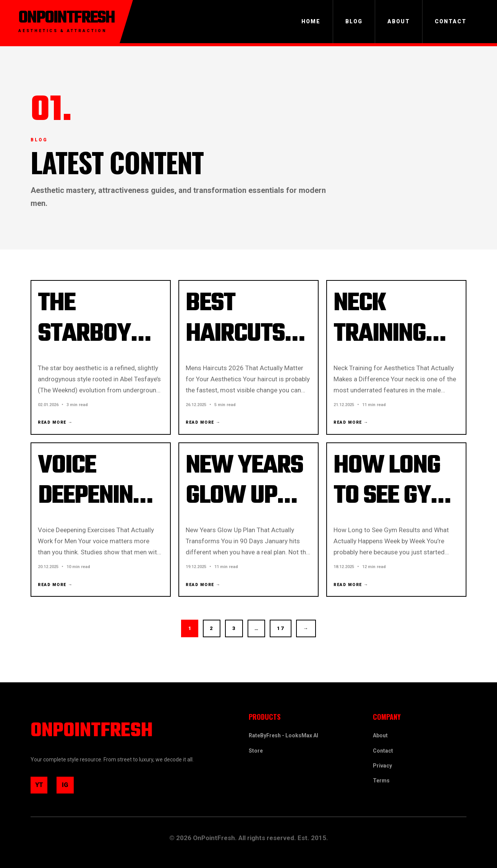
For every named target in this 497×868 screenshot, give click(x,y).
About (399, 21)
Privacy (382, 764)
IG (70, 787)
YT (43, 787)
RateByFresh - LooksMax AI (283, 734)
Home (311, 21)
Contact (451, 21)
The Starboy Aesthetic (92, 336)
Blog (354, 21)
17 (285, 640)
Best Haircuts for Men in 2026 (242, 351)
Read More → (57, 426)
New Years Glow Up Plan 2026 (246, 503)
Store (256, 749)
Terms (381, 779)
